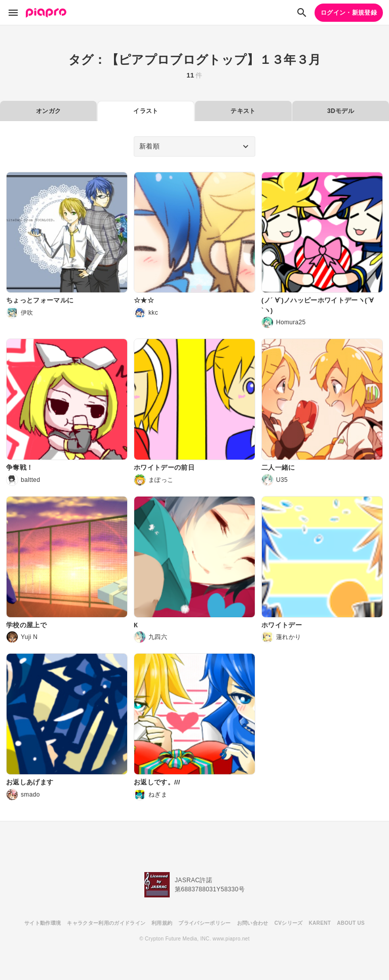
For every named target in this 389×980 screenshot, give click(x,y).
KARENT (320, 923)
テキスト (243, 111)
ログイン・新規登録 (349, 13)
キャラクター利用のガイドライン (106, 923)
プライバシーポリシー (204, 923)
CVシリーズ (289, 923)
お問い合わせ (253, 923)
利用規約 (162, 923)
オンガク (48, 111)
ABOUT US (351, 923)
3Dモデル (341, 111)
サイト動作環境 (43, 923)
